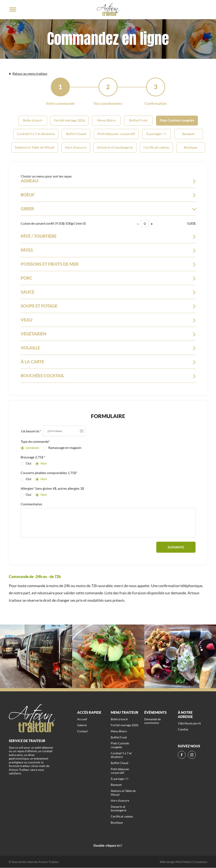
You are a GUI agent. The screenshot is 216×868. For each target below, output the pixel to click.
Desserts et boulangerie (115, 147)
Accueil (82, 719)
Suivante (176, 547)
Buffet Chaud (76, 134)
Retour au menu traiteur (28, 73)
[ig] (192, 755)
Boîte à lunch (33, 121)
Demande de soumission (153, 721)
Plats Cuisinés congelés (177, 121)
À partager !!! (156, 134)
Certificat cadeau (156, 147)
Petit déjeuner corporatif (116, 134)
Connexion (200, 862)
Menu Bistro (106, 121)
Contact (82, 731)
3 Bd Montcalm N (189, 724)
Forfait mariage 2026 (70, 121)
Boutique (191, 147)
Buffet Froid (138, 121)
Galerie (82, 725)
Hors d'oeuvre (76, 147)
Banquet (189, 134)
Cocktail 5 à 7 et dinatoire (36, 134)
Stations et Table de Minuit (35, 147)
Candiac (183, 730)
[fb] (182, 755)
